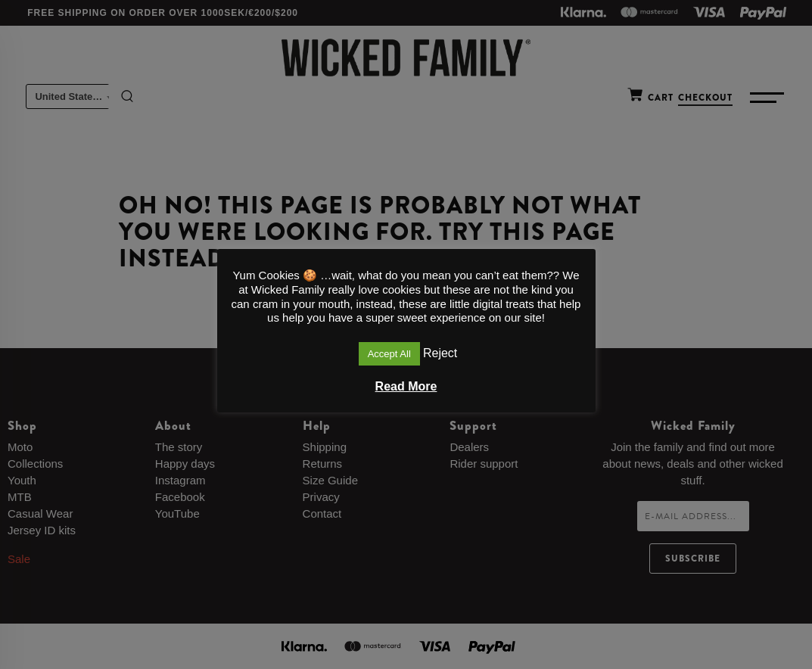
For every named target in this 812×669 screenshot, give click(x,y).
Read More (406, 386)
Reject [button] (440, 353)
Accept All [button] (389, 354)
